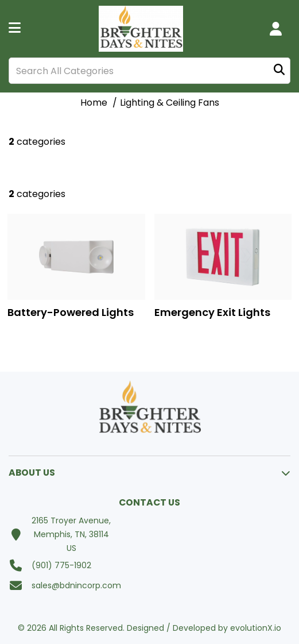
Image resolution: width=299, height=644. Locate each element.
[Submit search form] (279, 71)
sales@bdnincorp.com (76, 585)
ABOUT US (32, 473)
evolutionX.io (256, 628)
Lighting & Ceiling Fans (170, 103)
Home (94, 103)
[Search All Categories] (149, 71)
